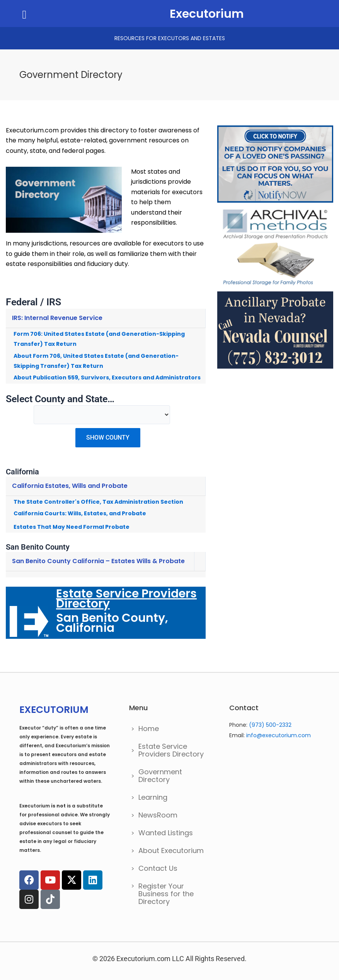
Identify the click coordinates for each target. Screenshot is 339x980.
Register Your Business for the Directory (166, 894)
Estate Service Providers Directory (171, 750)
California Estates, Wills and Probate (70, 486)
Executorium (207, 14)
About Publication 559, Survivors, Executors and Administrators (107, 377)
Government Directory (160, 776)
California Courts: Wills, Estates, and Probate (80, 513)
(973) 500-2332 (270, 725)
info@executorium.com (279, 735)
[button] (24, 14)
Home (149, 729)
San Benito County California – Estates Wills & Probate (98, 561)
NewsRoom (158, 815)
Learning (153, 797)
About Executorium (171, 851)
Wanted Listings (166, 833)
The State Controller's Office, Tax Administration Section (98, 502)
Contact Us (158, 868)
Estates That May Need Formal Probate (72, 527)
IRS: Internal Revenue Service (57, 318)
